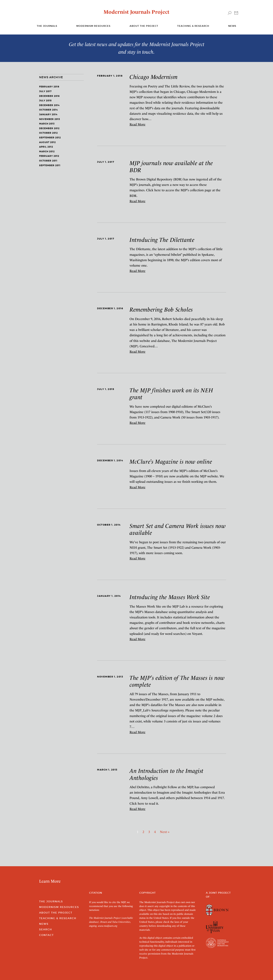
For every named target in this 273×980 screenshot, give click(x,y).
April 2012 (46, 147)
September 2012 (50, 138)
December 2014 (49, 105)
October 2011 (48, 161)
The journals (47, 26)
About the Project (144, 26)
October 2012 (48, 133)
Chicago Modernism (154, 77)
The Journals (51, 901)
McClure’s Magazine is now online (171, 462)
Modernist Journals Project (136, 12)
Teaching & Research (193, 26)
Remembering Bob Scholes (161, 310)
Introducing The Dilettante (162, 240)
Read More (137, 124)
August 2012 (47, 142)
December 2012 (49, 128)
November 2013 (50, 119)
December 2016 (49, 96)
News (232, 26)
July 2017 (45, 91)
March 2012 (47, 152)
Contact (46, 935)
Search (46, 929)
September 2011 (50, 165)
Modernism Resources (93, 26)
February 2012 (49, 156)
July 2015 (45, 101)
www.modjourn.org (108, 926)
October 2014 (48, 110)
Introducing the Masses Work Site (170, 597)
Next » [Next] (165, 832)
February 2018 (49, 87)
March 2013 (47, 124)
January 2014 (48, 115)
